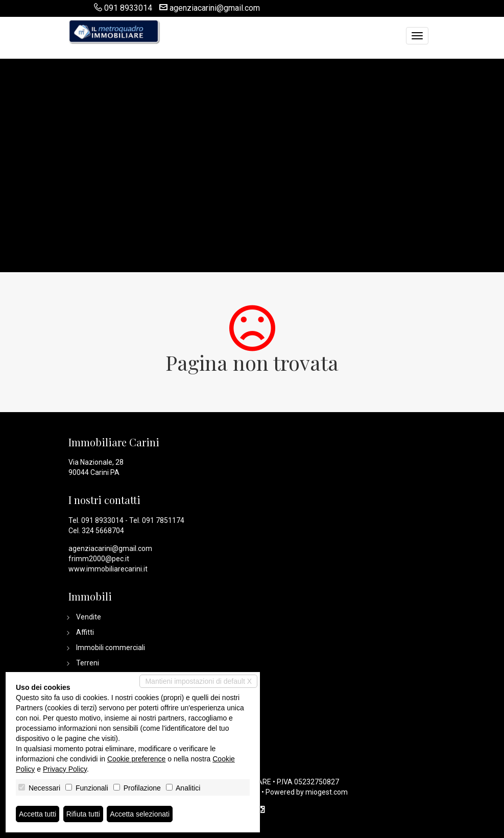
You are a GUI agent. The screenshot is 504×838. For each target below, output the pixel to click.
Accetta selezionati (140, 814)
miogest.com (327, 792)
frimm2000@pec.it (99, 559)
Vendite (89, 617)
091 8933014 (128, 8)
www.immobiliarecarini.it (108, 569)
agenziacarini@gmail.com (215, 8)
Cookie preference (136, 759)
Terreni (88, 663)
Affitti (85, 632)
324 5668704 (103, 531)
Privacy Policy (65, 769)
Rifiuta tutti (83, 814)
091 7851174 (163, 520)
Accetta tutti (38, 814)
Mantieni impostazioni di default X (198, 681)
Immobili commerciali (111, 648)
